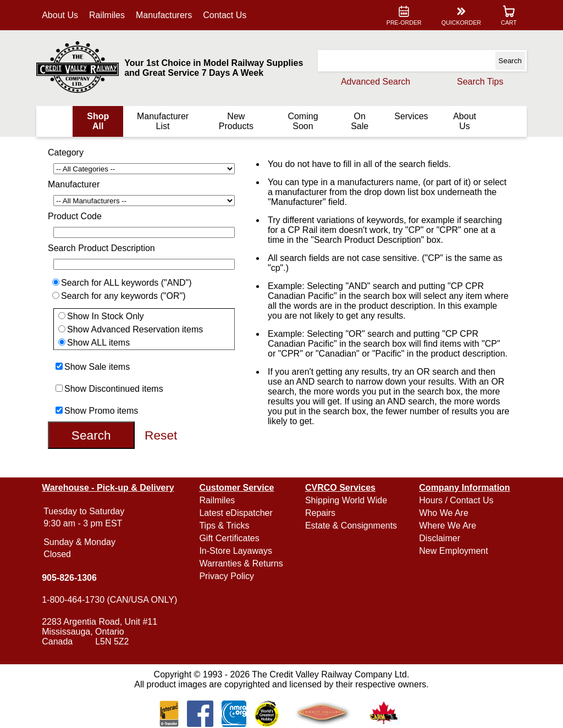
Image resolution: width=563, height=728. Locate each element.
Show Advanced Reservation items (135, 329)
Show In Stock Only (106, 316)
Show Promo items (101, 411)
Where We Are (448, 526)
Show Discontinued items (114, 389)
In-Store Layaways (236, 551)
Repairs (320, 513)
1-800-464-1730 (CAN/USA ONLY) (109, 600)
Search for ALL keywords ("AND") (126, 283)
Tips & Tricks (224, 526)
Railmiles (107, 15)
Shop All (98, 121)
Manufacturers (164, 15)
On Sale (360, 121)
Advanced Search (376, 82)
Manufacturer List (163, 121)
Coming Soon (303, 121)
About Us (60, 15)
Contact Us (225, 15)
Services (411, 116)
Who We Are (444, 513)
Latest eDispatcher (236, 513)
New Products (236, 121)
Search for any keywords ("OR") (123, 296)
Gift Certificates (229, 538)
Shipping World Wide (346, 500)
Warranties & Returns (241, 563)
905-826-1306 (69, 578)
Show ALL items (98, 343)
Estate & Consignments (351, 526)
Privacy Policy (227, 576)
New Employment (453, 551)
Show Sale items (97, 367)
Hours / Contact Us (456, 500)
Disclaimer (440, 538)
